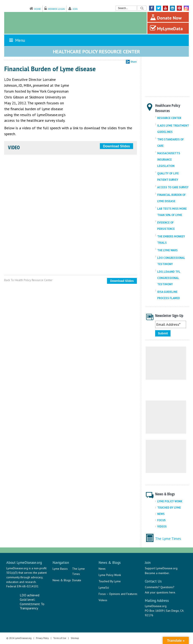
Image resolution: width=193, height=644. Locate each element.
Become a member (157, 573)
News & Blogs (62, 580)
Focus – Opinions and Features (118, 594)
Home (37, 9)
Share (131, 62)
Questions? (167, 587)
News (161, 514)
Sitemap (75, 638)
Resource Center (169, 118)
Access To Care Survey (173, 187)
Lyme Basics (60, 569)
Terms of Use (60, 638)
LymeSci (104, 588)
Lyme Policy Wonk (170, 501)
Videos (162, 527)
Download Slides (116, 146)
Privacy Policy (42, 638)
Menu (17, 40)
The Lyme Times (168, 539)
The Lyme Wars (167, 250)
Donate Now (166, 17)
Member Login (56, 9)
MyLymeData (166, 28)
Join (75, 9)
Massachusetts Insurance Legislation (169, 160)
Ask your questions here (160, 592)
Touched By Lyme (169, 508)
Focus (161, 520)
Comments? (152, 587)
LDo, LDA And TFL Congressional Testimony (169, 278)
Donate (77, 580)
